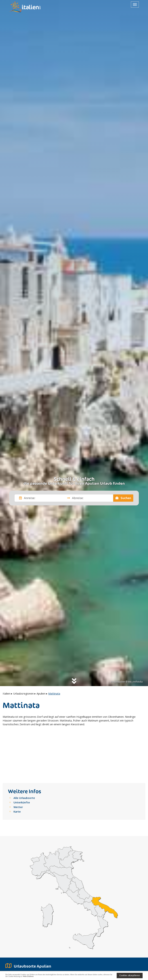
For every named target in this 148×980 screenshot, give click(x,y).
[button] (40, 963)
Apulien (41, 693)
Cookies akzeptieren (130, 975)
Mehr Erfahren (68, 977)
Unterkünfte (22, 761)
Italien (6, 693)
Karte (17, 770)
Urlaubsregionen (23, 693)
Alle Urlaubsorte (24, 757)
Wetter (18, 766)
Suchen (123, 498)
